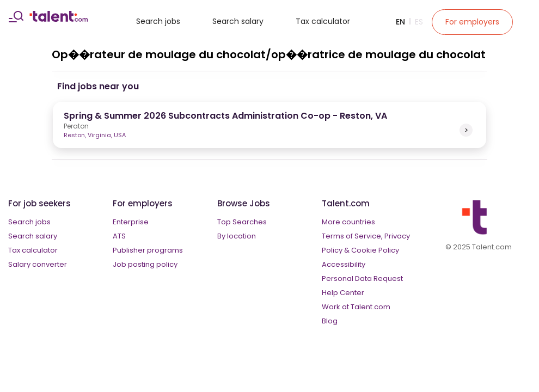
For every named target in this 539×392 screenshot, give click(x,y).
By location (237, 236)
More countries (348, 222)
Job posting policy (145, 264)
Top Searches (242, 222)
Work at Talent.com (356, 307)
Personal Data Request (362, 278)
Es (419, 22)
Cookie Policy (375, 250)
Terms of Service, (352, 236)
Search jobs (158, 21)
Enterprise (131, 222)
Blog (330, 321)
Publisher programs (148, 250)
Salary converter (38, 264)
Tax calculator (323, 21)
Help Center (343, 293)
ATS (119, 236)
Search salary (238, 21)
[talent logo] (59, 19)
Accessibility (344, 264)
